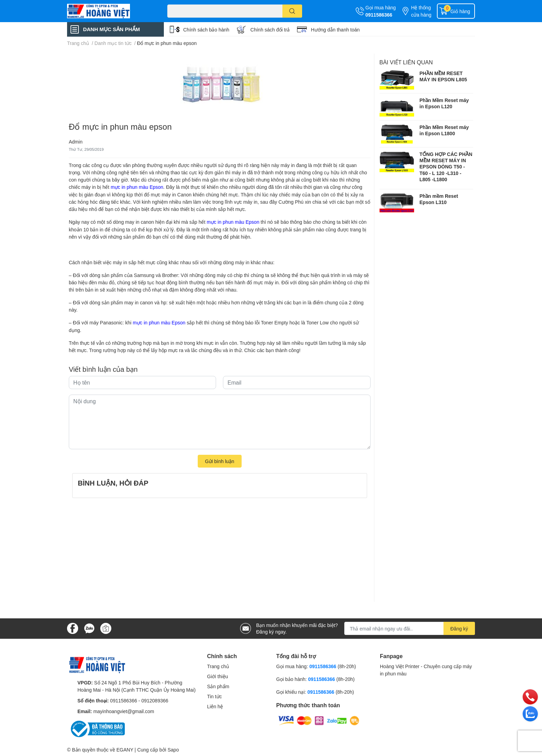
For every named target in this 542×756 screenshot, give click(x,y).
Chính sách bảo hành (206, 30)
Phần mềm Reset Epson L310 (439, 199)
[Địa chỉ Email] (410, 628)
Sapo (173, 750)
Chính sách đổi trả (270, 30)
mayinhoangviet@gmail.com (124, 711)
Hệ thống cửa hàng (421, 11)
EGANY (125, 750)
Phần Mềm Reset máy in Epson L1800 (444, 130)
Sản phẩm (218, 686)
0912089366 (155, 700)
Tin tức (214, 696)
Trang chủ (218, 666)
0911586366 (379, 15)
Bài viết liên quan (406, 62)
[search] (292, 11)
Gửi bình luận (220, 461)
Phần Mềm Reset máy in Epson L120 (444, 103)
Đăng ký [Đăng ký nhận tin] (459, 629)
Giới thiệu (218, 676)
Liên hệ (215, 706)
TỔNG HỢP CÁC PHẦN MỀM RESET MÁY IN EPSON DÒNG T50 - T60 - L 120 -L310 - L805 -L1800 (446, 167)
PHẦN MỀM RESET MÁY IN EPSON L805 (443, 76)
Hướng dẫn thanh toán (335, 30)
